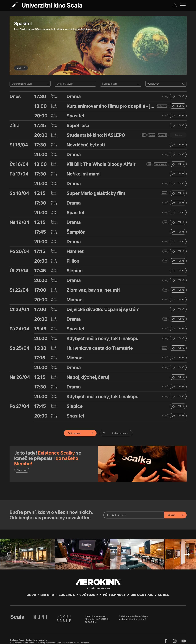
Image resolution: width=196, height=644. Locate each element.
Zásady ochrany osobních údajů (53, 638)
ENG (165, 96)
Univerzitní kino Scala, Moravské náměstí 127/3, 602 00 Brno (97, 614)
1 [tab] (94, 69)
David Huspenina (40, 635)
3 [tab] (99, 69)
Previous (9, 549)
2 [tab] (97, 69)
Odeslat (171, 510)
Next (187, 549)
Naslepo (152, 135)
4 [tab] (102, 69)
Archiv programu (116, 433)
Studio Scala (162, 106)
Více (21, 68)
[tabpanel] (98, 46)
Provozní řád (74, 638)
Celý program (74, 433)
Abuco (22, 635)
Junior (164, 193)
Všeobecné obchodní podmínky (24, 638)
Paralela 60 (162, 135)
